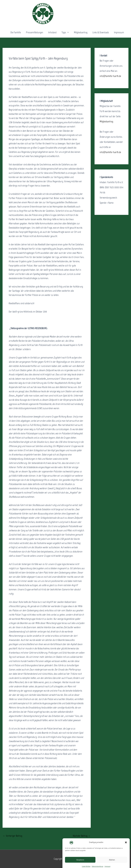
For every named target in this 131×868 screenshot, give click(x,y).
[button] (126, 853)
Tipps (64, 32)
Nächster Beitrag (82, 836)
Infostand (52, 32)
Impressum (119, 32)
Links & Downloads (101, 32)
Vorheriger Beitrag (12, 836)
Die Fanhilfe (16, 32)
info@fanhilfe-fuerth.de (110, 76)
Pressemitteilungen (35, 32)
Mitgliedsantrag (81, 32)
